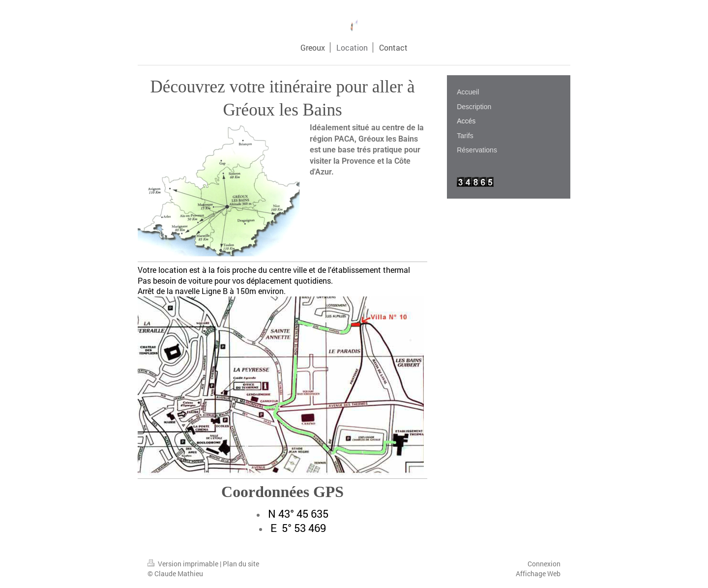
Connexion (544, 564)
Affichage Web (538, 573)
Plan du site (241, 564)
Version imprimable (184, 564)
